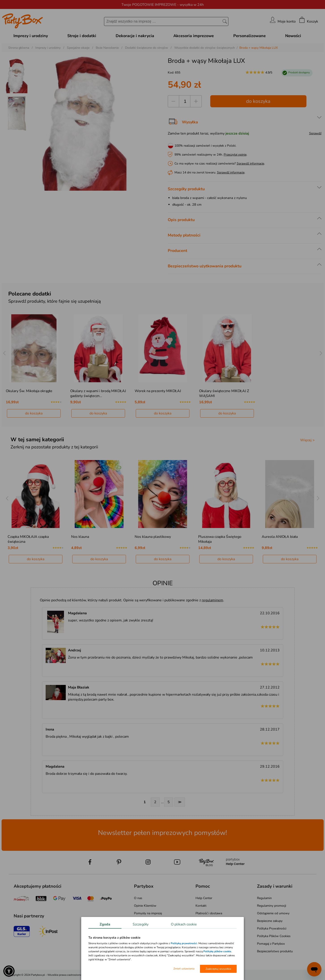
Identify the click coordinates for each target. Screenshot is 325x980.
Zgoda (105, 924)
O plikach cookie (184, 924)
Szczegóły (141, 924)
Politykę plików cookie (217, 951)
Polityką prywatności (184, 943)
